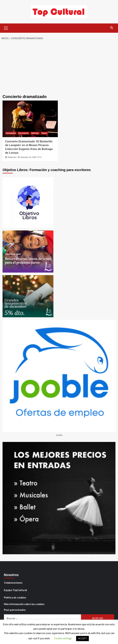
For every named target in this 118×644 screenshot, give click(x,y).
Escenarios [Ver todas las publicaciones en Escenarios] (23, 133)
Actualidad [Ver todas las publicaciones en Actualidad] (11, 133)
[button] (6, 28)
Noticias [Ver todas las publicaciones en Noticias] (35, 133)
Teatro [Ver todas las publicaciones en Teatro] (44, 133)
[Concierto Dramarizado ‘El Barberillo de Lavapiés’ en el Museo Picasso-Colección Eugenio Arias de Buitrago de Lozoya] (30, 119)
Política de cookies (15, 597)
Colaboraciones (13, 583)
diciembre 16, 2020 (28, 157)
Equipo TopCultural (15, 590)
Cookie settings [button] (63, 638)
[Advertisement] (59, 67)
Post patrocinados (15, 610)
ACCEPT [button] (82, 638)
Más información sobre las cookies (24, 604)
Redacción (12, 157)
